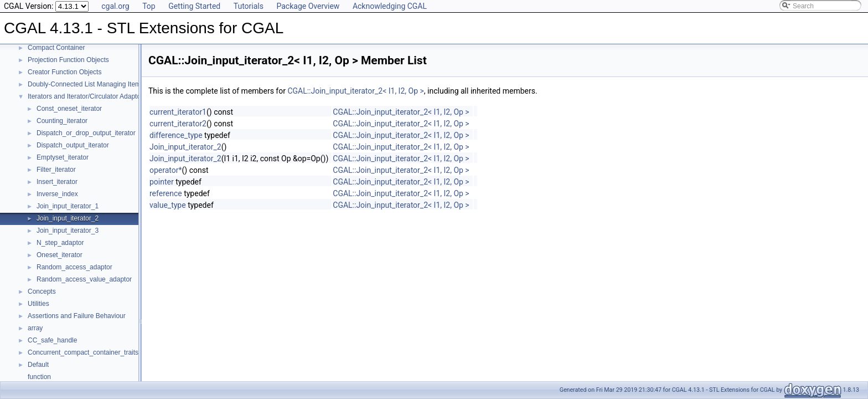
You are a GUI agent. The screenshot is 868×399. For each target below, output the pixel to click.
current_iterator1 (178, 112)
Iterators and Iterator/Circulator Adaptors (87, 96)
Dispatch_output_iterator (73, 145)
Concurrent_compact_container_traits (83, 352)
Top (149, 6)
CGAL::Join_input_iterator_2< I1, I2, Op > (355, 91)
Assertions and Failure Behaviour (77, 316)
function (39, 377)
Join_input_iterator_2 (68, 218)
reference (166, 193)
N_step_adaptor (60, 243)
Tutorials (249, 6)
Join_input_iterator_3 (68, 231)
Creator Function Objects (64, 72)
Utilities (38, 304)
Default (38, 365)
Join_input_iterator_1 (68, 206)
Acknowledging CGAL (390, 6)
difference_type (176, 135)
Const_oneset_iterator (69, 109)
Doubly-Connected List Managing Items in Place (99, 84)
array (35, 328)
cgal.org (115, 6)
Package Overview (308, 6)
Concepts (42, 291)
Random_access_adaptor (74, 267)
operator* (166, 170)
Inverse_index (57, 194)
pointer (162, 182)
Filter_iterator (56, 170)
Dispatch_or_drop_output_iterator (86, 133)
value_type (168, 205)
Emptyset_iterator (63, 157)
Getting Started (194, 6)
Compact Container (56, 48)
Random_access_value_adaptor (84, 279)
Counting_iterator (62, 121)
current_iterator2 (178, 124)
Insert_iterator (57, 182)
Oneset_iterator (60, 255)
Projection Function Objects (68, 60)
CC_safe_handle (52, 340)
